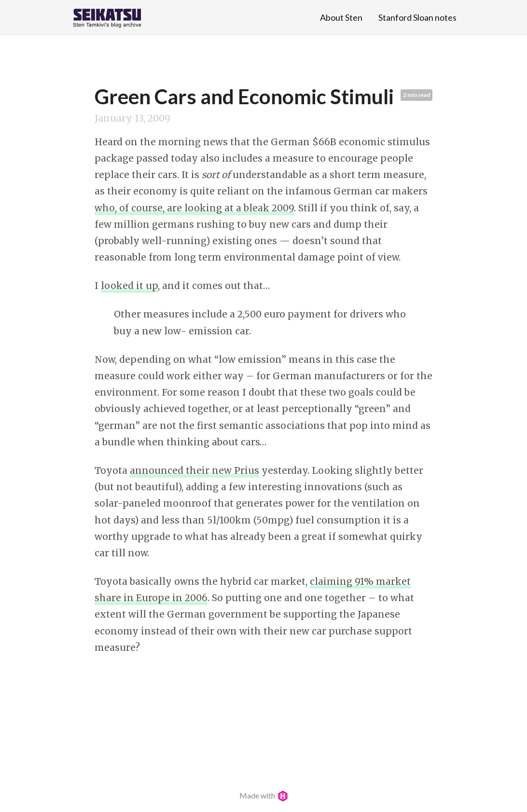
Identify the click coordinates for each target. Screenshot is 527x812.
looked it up (129, 286)
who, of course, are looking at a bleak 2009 (194, 208)
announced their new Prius (194, 470)
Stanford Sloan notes (417, 17)
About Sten (341, 17)
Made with (264, 795)
